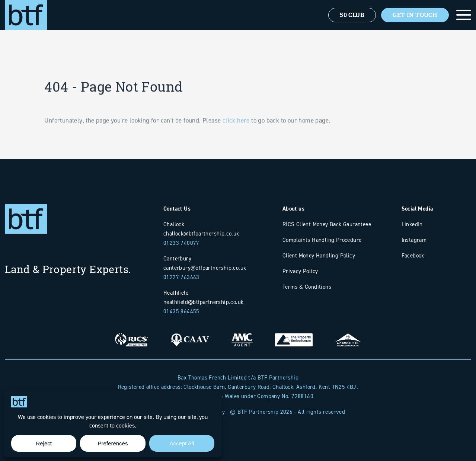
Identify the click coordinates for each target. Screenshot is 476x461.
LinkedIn (412, 224)
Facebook (413, 255)
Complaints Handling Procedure (322, 240)
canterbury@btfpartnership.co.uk (205, 268)
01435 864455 (181, 311)
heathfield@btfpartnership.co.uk (203, 302)
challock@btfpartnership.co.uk (201, 233)
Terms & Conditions (307, 287)
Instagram (414, 240)
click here (236, 131)
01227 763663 (181, 277)
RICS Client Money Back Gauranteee (327, 224)
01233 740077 (181, 243)
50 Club (352, 15)
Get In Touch (415, 15)
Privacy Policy (300, 271)
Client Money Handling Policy (319, 255)
